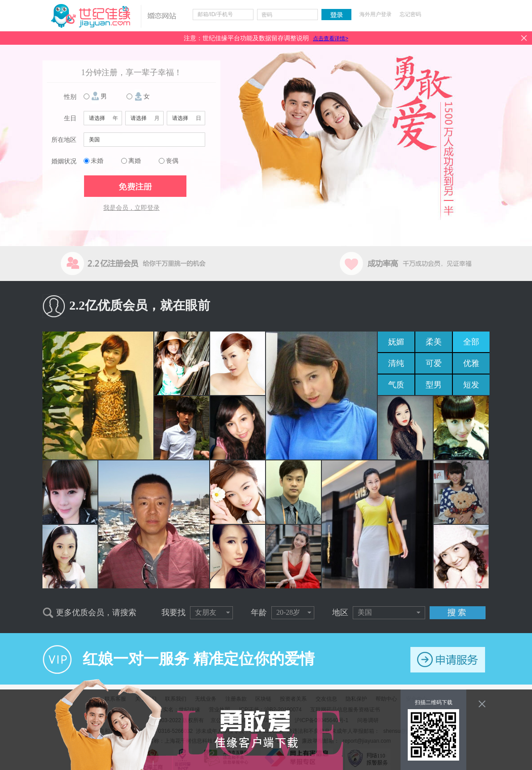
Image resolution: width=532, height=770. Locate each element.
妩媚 (396, 342)
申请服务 (448, 660)
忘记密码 (410, 14)
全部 (471, 342)
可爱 (434, 363)
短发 (471, 385)
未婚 (97, 161)
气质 (396, 385)
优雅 (471, 363)
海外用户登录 (376, 14)
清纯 (396, 363)
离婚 (135, 161)
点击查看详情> (331, 38)
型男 (434, 385)
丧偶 (172, 161)
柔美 (434, 342)
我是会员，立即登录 (131, 208)
